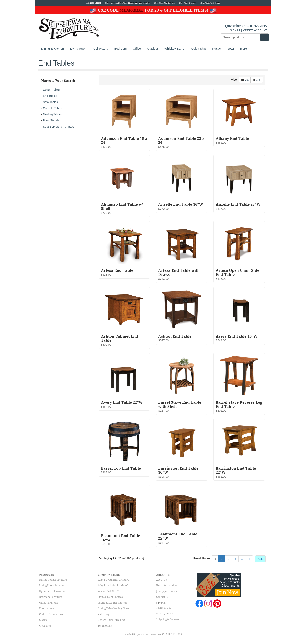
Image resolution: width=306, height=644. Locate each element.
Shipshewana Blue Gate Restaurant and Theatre (128, 3)
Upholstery (101, 49)
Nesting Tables (52, 114)
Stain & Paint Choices (110, 597)
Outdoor (152, 49)
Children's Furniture (51, 614)
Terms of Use (164, 608)
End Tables (50, 96)
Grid (257, 80)
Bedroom (120, 49)
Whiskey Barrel (175, 49)
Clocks (43, 620)
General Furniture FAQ (111, 620)
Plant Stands (51, 120)
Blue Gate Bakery (187, 3)
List (245, 80)
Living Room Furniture (53, 586)
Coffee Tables (52, 90)
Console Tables (53, 108)
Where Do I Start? (108, 591)
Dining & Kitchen (53, 49)
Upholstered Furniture (52, 591)
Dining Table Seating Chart (113, 608)
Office (137, 49)
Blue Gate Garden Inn (164, 3)
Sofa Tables (50, 102)
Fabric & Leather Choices (112, 603)
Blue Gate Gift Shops (210, 3)
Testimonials (105, 626)
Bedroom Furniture (51, 597)
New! (230, 49)
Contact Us (162, 597)
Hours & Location (167, 586)
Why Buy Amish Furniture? (114, 580)
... (242, 559)
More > (245, 49)
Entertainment (48, 608)
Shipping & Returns (168, 619)
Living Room (79, 49)
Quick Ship (199, 49)
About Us (161, 580)
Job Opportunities (166, 591)
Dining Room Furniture (53, 580)
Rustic (217, 49)
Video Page (104, 614)
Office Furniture (49, 603)
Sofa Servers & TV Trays (59, 127)
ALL (260, 559)
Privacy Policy (165, 614)
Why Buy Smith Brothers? (113, 586)
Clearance (45, 626)
